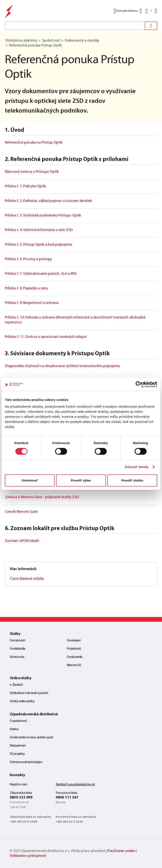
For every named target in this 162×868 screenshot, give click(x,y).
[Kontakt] (141, 11)
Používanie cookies (121, 851)
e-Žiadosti (16, 685)
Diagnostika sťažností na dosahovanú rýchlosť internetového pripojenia (62, 366)
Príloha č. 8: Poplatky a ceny (26, 288)
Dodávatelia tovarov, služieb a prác (32, 737)
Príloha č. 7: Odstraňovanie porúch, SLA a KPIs (41, 274)
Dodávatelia (74, 657)
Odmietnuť (30, 480)
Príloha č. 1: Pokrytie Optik (25, 186)
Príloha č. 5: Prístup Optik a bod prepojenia (38, 245)
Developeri (74, 641)
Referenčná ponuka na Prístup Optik (34, 143)
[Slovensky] (148, 11)
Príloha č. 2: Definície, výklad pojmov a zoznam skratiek (48, 201)
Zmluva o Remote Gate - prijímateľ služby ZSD (42, 497)
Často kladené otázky (27, 579)
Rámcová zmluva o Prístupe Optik (32, 172)
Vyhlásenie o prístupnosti (28, 856)
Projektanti (74, 649)
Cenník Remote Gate (21, 512)
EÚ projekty (17, 754)
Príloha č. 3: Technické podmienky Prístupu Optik (43, 216)
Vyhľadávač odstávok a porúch (29, 693)
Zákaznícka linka (21, 793)
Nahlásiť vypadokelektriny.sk (75, 785)
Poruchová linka (67, 793)
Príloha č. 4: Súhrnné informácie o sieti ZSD (39, 230)
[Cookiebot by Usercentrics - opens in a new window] (139, 384)
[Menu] (156, 11)
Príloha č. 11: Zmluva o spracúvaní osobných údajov (46, 337)
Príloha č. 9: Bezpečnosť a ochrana (32, 303)
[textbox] (81, 26)
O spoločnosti (18, 721)
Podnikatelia (18, 649)
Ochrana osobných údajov (26, 762)
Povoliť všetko (132, 480)
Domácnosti (18, 641)
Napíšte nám (19, 785)
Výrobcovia (17, 657)
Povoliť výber (81, 480)
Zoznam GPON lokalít (22, 541)
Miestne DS (74, 665)
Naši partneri (18, 746)
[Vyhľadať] (151, 26)
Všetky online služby (22, 701)
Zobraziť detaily (137, 467)
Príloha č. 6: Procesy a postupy (28, 259)
